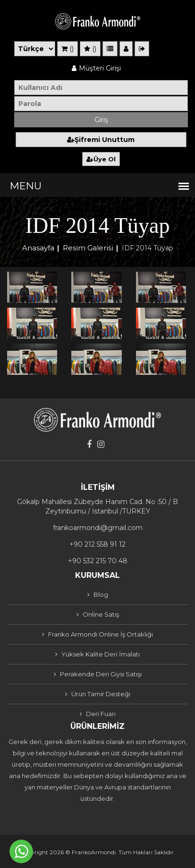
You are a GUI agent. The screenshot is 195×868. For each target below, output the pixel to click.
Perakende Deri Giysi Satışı (101, 674)
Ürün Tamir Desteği (101, 694)
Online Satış (101, 614)
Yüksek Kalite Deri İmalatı (101, 654)
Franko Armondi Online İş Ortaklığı (101, 634)
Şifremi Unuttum (101, 140)
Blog (101, 594)
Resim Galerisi (88, 248)
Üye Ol (101, 159)
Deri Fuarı (101, 714)
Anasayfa (38, 248)
